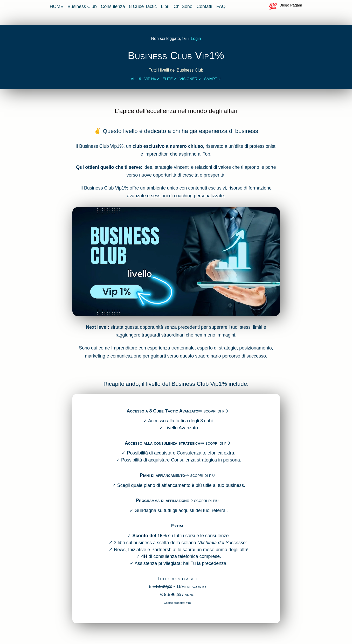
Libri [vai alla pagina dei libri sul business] (165, 6)
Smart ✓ (213, 79)
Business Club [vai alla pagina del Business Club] (82, 6)
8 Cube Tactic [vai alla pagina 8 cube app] (143, 6)
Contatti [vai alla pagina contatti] (205, 6)
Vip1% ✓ (152, 79)
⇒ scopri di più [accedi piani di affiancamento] (200, 475)
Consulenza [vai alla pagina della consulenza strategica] (113, 6)
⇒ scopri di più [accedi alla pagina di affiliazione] (204, 500)
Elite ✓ (170, 79)
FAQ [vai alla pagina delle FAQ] (221, 6)
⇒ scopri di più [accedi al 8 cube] (213, 411)
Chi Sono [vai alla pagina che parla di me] (183, 6)
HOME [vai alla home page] (57, 6)
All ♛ (136, 79)
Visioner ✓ (191, 79)
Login (196, 38)
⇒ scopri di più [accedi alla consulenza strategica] (215, 443)
